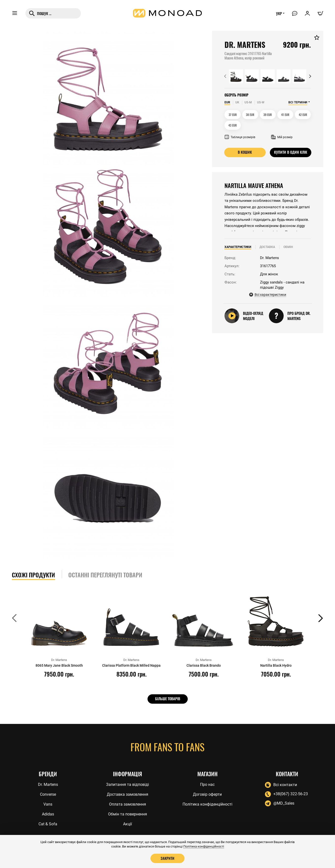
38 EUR (250, 115)
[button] (225, 76)
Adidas (48, 814)
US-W (261, 102)
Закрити (167, 858)
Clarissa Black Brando (204, 665)
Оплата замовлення (128, 804)
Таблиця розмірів (240, 137)
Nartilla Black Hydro (276, 665)
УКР (279, 14)
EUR (227, 102)
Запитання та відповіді (128, 784)
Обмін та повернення (128, 814)
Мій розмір (282, 137)
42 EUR (303, 115)
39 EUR (268, 115)
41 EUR (285, 115)
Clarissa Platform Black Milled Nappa (131, 665)
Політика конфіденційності (207, 804)
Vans (48, 804)
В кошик (245, 152)
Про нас (207, 784)
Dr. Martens (48, 784)
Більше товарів (168, 699)
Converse (48, 794)
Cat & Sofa (48, 824)
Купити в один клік (291, 152)
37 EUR (233, 115)
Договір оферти (207, 794)
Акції (128, 824)
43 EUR (233, 125)
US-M (248, 102)
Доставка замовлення (128, 794)
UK (237, 102)
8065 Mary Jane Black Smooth (59, 665)
